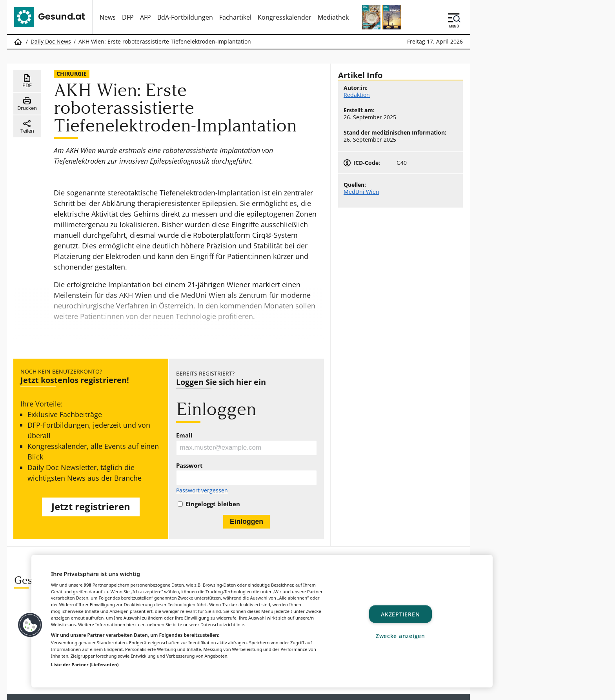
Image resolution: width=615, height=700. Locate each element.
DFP (128, 17)
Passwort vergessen (202, 492)
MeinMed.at (316, 690)
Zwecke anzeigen (400, 635)
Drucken (27, 105)
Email (184, 435)
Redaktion (357, 95)
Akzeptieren (400, 614)
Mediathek (333, 17)
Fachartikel (235, 17)
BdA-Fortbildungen (185, 17)
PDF (27, 81)
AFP (146, 17)
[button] (30, 625)
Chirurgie (72, 74)
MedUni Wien (361, 192)
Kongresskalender (285, 17)
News (108, 17)
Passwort (189, 466)
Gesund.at (180, 690)
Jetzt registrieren (91, 507)
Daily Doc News (51, 42)
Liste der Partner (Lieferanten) (85, 664)
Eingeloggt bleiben (213, 506)
